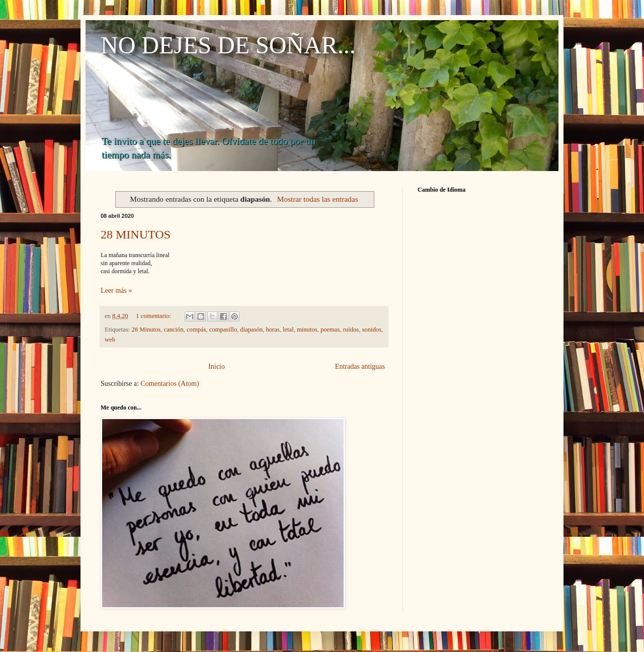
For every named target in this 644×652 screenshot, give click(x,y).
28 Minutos (146, 330)
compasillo (223, 330)
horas (272, 330)
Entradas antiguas (360, 366)
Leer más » (116, 291)
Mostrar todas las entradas (318, 199)
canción (174, 330)
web (110, 340)
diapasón (251, 330)
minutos (307, 330)
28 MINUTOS (136, 234)
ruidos (351, 330)
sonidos (372, 330)
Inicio (217, 366)
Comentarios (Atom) (170, 384)
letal (288, 330)
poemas (330, 330)
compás (196, 330)
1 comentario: (154, 316)
